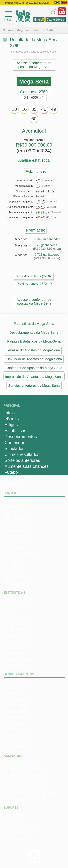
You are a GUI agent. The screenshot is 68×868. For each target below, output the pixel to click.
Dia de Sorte (16, 524)
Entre (38, 20)
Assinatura (15, 763)
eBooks (12, 419)
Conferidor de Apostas (25, 787)
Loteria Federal (19, 554)
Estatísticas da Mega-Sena (34, 324)
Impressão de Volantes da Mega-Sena (34, 377)
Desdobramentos (21, 437)
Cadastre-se (55, 20)
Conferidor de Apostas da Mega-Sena (34, 368)
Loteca (11, 560)
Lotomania (14, 548)
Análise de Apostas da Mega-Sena (34, 350)
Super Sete (15, 530)
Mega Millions (18, 578)
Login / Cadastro (20, 478)
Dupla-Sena (16, 542)
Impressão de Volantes (26, 799)
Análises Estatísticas (24, 775)
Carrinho (13, 484)
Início (10, 413)
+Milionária (15, 518)
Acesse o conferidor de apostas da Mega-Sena (34, 65)
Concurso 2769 (44, 30)
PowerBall (14, 735)
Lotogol (12, 566)
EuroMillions (16, 747)
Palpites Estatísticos (24, 769)
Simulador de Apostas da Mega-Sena (34, 359)
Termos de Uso (19, 827)
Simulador (14, 448)
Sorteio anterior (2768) (34, 276)
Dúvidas (12, 821)
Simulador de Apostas (25, 781)
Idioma (11, 815)
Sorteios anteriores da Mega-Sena (34, 386)
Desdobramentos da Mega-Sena (34, 333)
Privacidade (16, 833)
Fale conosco (17, 839)
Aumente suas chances (27, 466)
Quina (10, 512)
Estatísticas (15, 431)
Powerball (14, 572)
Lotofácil (12, 506)
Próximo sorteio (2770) (34, 283)
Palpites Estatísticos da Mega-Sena (34, 341)
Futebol (12, 472)
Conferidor (14, 442)
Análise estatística (34, 160)
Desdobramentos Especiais (30, 793)
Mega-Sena (24, 30)
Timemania (15, 536)
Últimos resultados (22, 454)
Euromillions (16, 584)
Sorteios (8, 30)
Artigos (11, 425)
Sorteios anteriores (22, 460)
